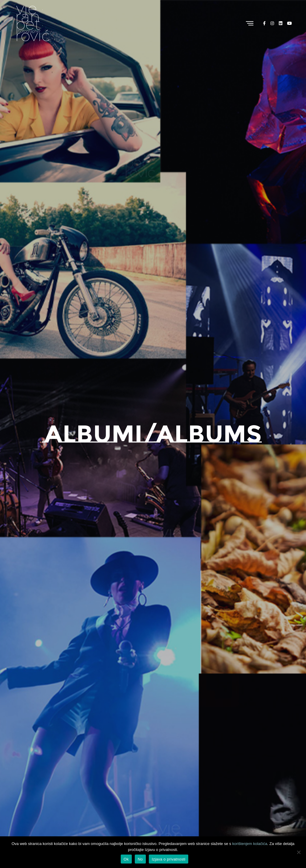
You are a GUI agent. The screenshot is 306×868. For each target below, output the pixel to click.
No (140, 859)
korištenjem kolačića (250, 844)
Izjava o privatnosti (169, 859)
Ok (126, 859)
